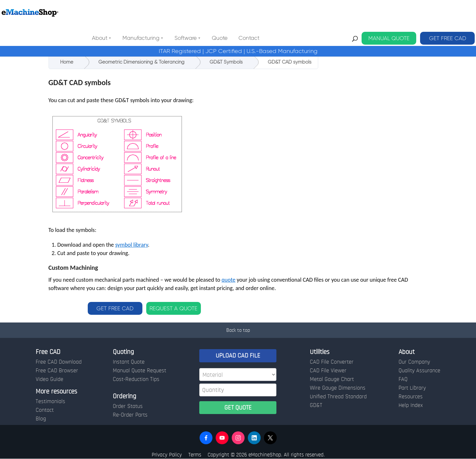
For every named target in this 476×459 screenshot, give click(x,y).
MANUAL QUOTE (389, 13)
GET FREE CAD (448, 13)
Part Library (412, 388)
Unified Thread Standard (338, 397)
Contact (307, 13)
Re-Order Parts (130, 415)
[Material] (238, 375)
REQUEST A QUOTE (173, 308)
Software (243, 13)
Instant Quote (129, 362)
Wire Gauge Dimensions (338, 388)
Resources (411, 397)
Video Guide (49, 379)
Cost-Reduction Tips (136, 379)
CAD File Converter (332, 362)
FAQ (403, 379)
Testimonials (50, 402)
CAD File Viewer (328, 371)
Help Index (411, 405)
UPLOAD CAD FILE (238, 356)
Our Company (414, 362)
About (157, 13)
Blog (41, 419)
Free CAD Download (59, 362)
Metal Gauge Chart (332, 379)
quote (228, 280)
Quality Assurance (419, 371)
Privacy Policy (167, 455)
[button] (206, 438)
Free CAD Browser (57, 371)
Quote (278, 13)
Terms (195, 455)
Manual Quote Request (139, 371)
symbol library (131, 245)
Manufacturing (199, 13)
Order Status (128, 406)
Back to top (238, 330)
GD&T (316, 405)
